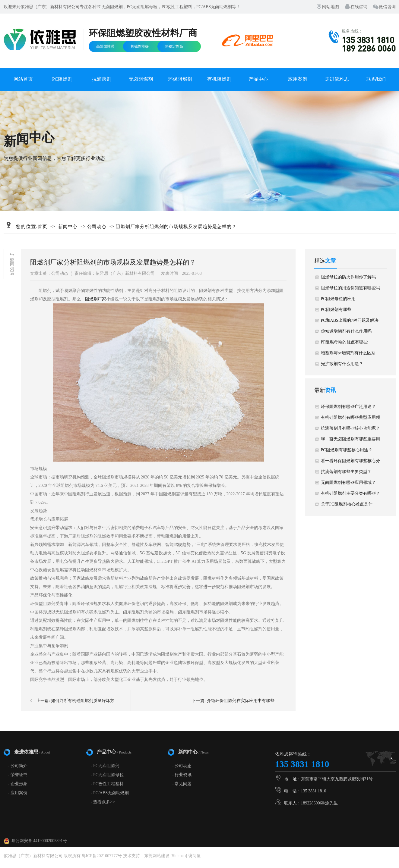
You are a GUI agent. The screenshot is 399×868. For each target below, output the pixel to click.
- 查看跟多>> (103, 802)
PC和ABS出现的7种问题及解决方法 (350, 322)
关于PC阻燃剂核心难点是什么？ (347, 506)
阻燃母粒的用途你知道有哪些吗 (350, 288)
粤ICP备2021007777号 (102, 856)
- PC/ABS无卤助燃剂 (110, 793)
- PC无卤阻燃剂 (105, 766)
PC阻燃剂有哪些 (336, 310)
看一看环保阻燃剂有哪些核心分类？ (350, 462)
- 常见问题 (182, 784)
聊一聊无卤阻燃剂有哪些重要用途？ (350, 441)
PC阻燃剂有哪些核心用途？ (347, 450)
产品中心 (258, 79)
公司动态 (97, 227)
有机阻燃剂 (219, 79)
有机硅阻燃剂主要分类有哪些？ (350, 493)
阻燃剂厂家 (96, 299)
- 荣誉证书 (18, 775)
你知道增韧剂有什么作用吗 (346, 331)
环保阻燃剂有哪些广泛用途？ (348, 407)
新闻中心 (68, 227)
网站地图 (331, 7)
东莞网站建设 (157, 856)
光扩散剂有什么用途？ (342, 364)
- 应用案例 (18, 793)
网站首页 (23, 79)
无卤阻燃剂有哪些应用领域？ (348, 483)
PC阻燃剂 (62, 79)
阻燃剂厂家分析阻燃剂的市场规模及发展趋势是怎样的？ (176, 227)
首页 (43, 227)
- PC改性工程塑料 (107, 784)
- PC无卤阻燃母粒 (107, 775)
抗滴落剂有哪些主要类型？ (346, 472)
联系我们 (376, 79)
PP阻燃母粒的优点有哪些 (344, 342)
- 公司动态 (182, 766)
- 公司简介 (18, 766)
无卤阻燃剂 (141, 79)
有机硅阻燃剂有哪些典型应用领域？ (350, 419)
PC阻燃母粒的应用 (338, 299)
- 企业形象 (18, 784)
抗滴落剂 (102, 79)
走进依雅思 (337, 79)
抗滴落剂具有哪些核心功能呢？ (350, 428)
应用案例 (298, 79)
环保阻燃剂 (180, 79)
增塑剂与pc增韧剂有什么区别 (348, 353)
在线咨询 (359, 7)
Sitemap (179, 856)
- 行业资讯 (182, 775)
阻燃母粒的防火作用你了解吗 (348, 277)
